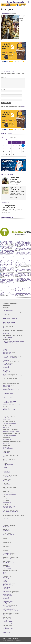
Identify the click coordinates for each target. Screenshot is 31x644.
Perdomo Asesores (7, 339)
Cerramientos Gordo (8, 395)
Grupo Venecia (7, 387)
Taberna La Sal (7, 374)
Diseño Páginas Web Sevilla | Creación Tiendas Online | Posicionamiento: (7, 249)
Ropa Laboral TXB (7, 617)
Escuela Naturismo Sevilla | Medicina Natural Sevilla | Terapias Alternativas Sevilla (7, 276)
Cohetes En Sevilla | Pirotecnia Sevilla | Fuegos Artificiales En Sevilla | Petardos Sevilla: (23, 276)
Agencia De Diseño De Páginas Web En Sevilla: (23, 272)
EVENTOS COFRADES (7, 176)
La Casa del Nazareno (8, 334)
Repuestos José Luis (8, 561)
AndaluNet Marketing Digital (10, 425)
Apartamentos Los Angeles (9, 326)
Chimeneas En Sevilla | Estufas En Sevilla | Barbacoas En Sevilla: (23, 251)
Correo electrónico (5, 96)
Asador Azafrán (7, 581)
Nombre (3, 91)
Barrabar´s (6, 351)
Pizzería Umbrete (7, 555)
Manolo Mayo (6, 368)
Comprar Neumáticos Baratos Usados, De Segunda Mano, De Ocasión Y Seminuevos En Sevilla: (23, 255)
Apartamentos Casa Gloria (9, 324)
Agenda (9, 640)
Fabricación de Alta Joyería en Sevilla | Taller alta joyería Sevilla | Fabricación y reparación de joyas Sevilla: (7, 283)
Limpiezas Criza (7, 487)
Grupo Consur (6, 429)
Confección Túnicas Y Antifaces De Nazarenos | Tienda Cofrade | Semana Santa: (7, 245)
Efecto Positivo (7, 533)
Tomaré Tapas (6, 375)
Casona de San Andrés (8, 467)
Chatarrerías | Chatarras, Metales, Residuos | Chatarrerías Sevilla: (7, 296)
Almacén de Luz (7, 473)
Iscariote (5, 382)
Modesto (5, 371)
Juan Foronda (6, 335)
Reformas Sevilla (7, 570)
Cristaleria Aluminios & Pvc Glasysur (11, 433)
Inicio (5, 640)
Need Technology (7, 479)
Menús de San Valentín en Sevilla (11, 613)
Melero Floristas (7, 455)
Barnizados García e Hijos (9, 411)
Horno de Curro (7, 388)
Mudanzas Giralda (7, 504)
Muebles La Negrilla (8, 509)
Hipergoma (6, 520)
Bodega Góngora (7, 355)
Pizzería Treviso (7, 554)
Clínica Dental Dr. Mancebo (9, 403)
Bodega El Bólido (7, 354)
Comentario (4, 77)
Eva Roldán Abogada (8, 312)
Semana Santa (5, 13)
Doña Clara (6, 361)
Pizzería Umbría (7, 557)
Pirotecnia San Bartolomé (9, 550)
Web (2, 100)
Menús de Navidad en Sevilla (10, 611)
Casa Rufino (6, 357)
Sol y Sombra (6, 372)
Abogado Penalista (7, 311)
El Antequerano (7, 634)
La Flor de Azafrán (7, 367)
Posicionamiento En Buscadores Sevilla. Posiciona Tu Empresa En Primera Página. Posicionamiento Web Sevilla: (23, 266)
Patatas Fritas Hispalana (9, 537)
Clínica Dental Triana (8, 405)
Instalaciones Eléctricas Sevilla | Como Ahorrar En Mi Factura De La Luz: (23, 297)
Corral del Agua (7, 589)
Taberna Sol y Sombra (8, 603)
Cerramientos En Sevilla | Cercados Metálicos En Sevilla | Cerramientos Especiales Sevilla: (23, 281)
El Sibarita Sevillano (8, 378)
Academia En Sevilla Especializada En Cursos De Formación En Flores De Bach (7, 271)
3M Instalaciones (7, 441)
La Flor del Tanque (7, 598)
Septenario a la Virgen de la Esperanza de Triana (17, 192)
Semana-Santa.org (7, 625)
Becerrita (5, 353)
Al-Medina (5, 580)
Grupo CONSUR (7, 569)
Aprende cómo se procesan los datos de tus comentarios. (13, 109)
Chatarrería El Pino (7, 399)
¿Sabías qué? (5, 205)
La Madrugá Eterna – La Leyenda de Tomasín (10, 209)
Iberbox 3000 (6, 445)
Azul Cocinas (6, 410)
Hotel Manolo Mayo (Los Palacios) (11, 468)
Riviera (5, 383)
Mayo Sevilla (6, 369)
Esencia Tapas (6, 364)
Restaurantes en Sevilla (8, 610)
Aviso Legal (16, 640)
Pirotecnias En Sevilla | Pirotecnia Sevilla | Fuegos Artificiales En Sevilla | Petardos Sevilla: (23, 286)
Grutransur (6, 463)
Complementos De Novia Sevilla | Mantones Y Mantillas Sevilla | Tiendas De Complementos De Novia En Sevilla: (23, 291)
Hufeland (5, 316)
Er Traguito (6, 365)
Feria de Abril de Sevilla (8, 451)
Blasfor (5, 330)
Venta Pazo (6, 376)
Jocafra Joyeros (7, 421)
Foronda (5, 459)
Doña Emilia (6, 362)
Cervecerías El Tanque (8, 358)
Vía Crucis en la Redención (15, 180)
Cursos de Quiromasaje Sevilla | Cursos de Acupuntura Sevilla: (7, 259)
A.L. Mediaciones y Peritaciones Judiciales (13, 546)
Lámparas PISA (7, 475)
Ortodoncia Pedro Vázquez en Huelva (12, 406)
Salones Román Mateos (9, 391)
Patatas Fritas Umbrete (8, 538)
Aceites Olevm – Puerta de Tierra (11, 320)
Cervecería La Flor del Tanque (10, 360)
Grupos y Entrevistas (8, 495)
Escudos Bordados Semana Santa (11, 513)
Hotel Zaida (6, 469)
